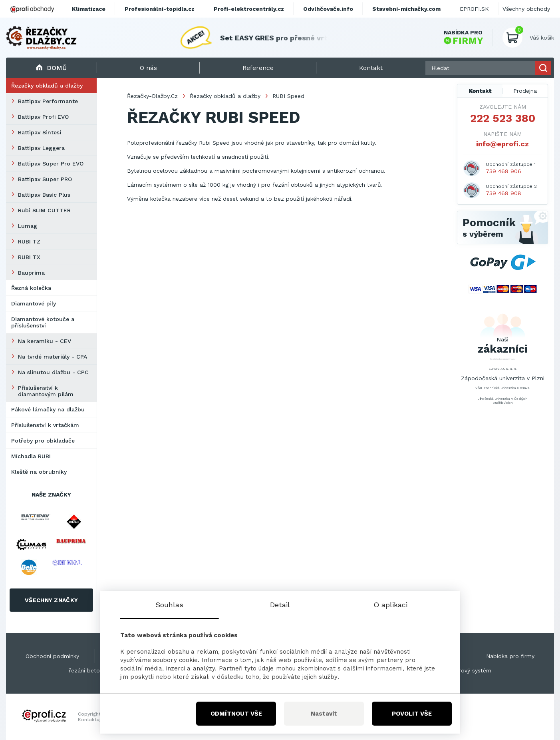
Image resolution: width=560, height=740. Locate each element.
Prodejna (525, 91)
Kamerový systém (467, 670)
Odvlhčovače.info (328, 9)
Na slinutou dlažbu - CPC (53, 372)
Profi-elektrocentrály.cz (249, 9)
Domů (51, 68)
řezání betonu (87, 670)
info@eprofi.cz (502, 144)
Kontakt (480, 91)
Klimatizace (89, 9)
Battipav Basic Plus (44, 195)
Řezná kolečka (31, 288)
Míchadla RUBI (31, 456)
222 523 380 (503, 118)
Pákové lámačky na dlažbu (48, 409)
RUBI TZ (29, 241)
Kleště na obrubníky (39, 472)
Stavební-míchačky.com (406, 9)
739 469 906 (503, 171)
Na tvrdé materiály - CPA (53, 357)
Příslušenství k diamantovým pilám (46, 391)
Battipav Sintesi (40, 132)
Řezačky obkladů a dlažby (47, 86)
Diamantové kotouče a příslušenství (43, 322)
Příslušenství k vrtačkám (45, 425)
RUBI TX (29, 257)
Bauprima (31, 273)
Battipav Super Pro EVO (51, 164)
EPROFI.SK (474, 9)
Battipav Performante (48, 101)
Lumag (28, 226)
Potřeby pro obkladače (43, 441)
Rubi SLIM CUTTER (44, 210)
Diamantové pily (34, 303)
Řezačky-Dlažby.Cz (152, 96)
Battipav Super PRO (45, 179)
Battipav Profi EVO (43, 117)
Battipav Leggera (41, 148)
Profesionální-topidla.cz (160, 9)
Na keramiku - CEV (45, 341)
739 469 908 (503, 193)
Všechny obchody (526, 9)
